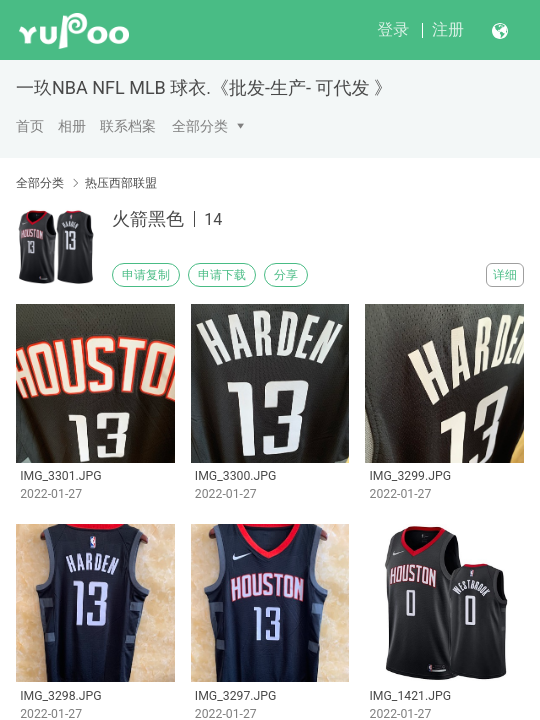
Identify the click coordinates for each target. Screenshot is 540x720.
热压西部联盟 (121, 183)
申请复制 (146, 275)
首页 (30, 126)
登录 (393, 29)
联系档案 (128, 126)
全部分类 (200, 126)
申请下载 (222, 275)
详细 (505, 275)
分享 (286, 275)
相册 (72, 126)
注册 (448, 29)
